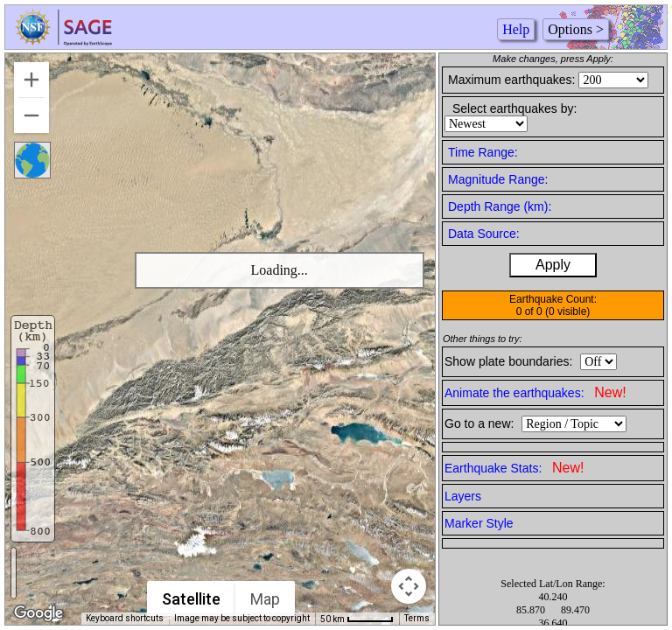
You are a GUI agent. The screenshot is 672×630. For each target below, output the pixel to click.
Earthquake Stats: (514, 468)
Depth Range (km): (500, 206)
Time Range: (483, 152)
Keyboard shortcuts (125, 618)
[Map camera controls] (409, 586)
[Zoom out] (31, 115)
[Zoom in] (31, 80)
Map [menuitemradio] (265, 599)
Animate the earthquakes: (535, 392)
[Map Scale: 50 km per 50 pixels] (357, 619)
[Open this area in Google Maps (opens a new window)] (38, 613)
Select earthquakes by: (514, 108)
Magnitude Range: (498, 179)
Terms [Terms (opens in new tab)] (417, 618)
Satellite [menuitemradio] (191, 599)
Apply (553, 265)
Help (516, 29)
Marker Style (479, 523)
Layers (463, 496)
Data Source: (484, 234)
